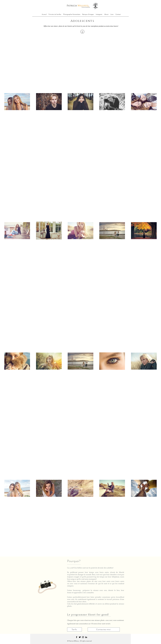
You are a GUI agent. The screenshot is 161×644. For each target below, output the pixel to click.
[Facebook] (77, 637)
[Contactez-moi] (104, 629)
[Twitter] (80, 637)
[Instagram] (83, 637)
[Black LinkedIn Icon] (86, 637)
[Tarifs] (74, 629)
